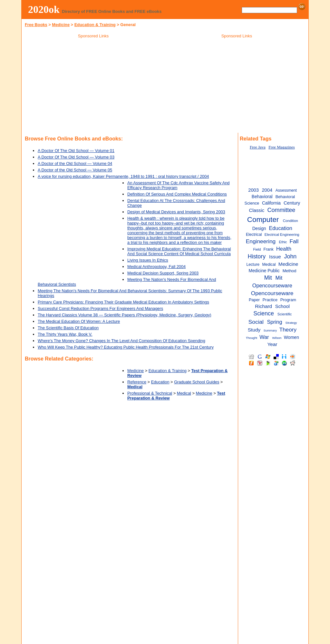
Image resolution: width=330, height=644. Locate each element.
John (290, 256)
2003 (253, 190)
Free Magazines (281, 147)
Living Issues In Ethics (148, 260)
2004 (267, 190)
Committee (281, 210)
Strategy (291, 323)
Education (160, 382)
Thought (252, 338)
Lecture (253, 264)
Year (272, 344)
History (257, 256)
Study (254, 330)
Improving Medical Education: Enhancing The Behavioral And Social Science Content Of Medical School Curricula (179, 251)
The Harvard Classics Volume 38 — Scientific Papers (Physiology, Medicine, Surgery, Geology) (125, 315)
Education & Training (95, 25)
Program (288, 300)
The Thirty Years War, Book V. (65, 334)
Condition (291, 221)
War (264, 337)
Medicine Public (264, 271)
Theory (288, 330)
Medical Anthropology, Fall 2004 (156, 267)
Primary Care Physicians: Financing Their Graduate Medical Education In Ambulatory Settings (123, 302)
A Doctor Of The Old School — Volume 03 (76, 157)
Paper (254, 300)
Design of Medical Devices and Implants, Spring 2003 (176, 212)
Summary (270, 330)
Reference (137, 382)
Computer (263, 220)
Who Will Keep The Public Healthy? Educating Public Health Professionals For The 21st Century (126, 347)
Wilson (277, 338)
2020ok (44, 9)
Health (284, 249)
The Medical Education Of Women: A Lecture (79, 321)
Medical (184, 393)
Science (264, 313)
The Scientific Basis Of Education (68, 328)
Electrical (254, 235)
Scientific (285, 314)
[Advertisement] (93, 87)
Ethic (283, 242)
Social (256, 322)
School (282, 306)
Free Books (36, 25)
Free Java (258, 147)
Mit (268, 278)
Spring (274, 322)
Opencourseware (272, 293)
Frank (269, 249)
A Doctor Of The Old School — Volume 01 (76, 151)
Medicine (61, 25)
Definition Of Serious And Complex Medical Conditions (177, 194)
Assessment (286, 190)
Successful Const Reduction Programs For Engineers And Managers (100, 308)
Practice (270, 300)
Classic (257, 210)
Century (292, 203)
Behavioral (262, 197)
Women (291, 337)
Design (259, 229)
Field (257, 249)
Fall (294, 241)
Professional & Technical (150, 393)
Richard (263, 306)
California (271, 203)
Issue (275, 257)
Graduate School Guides (197, 382)
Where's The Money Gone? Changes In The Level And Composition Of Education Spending (121, 341)
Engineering (261, 241)
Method (290, 271)
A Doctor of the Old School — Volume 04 (75, 163)
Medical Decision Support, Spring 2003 (163, 273)
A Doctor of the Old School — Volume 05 (75, 170)
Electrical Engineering (282, 235)
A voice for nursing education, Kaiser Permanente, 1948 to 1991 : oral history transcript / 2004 (123, 176)
